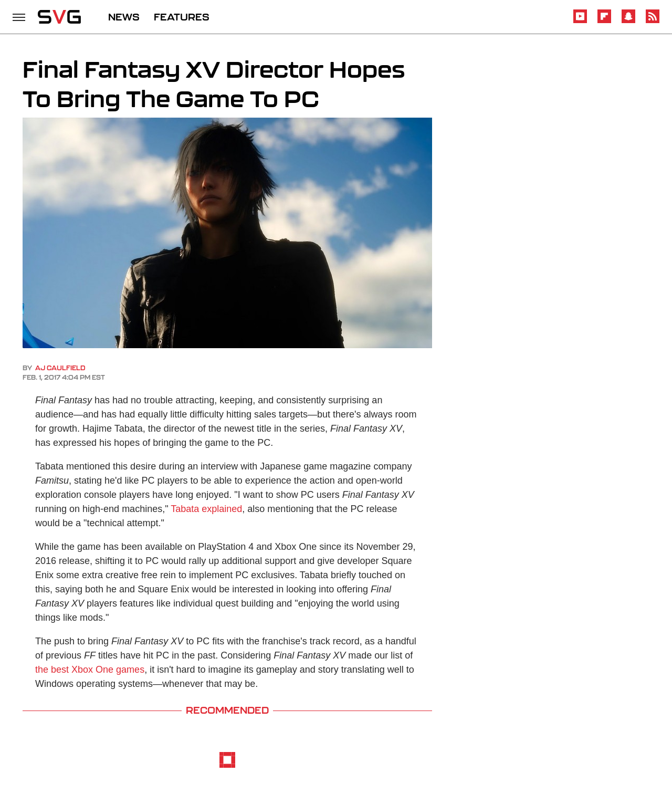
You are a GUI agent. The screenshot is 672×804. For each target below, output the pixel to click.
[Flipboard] (604, 21)
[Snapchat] (628, 21)
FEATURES (182, 17)
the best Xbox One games (90, 670)
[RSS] (653, 21)
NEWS (124, 17)
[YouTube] (580, 21)
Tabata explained (206, 509)
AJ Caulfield (60, 368)
